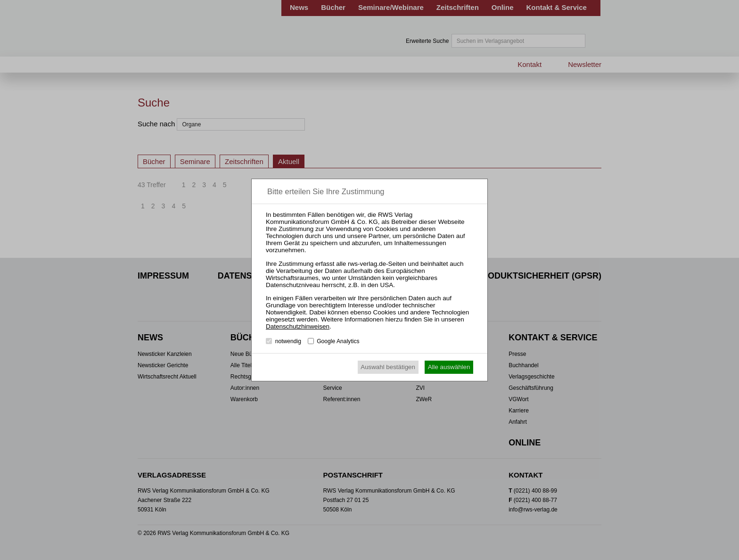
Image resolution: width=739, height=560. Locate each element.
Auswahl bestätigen (388, 367)
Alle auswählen (449, 367)
